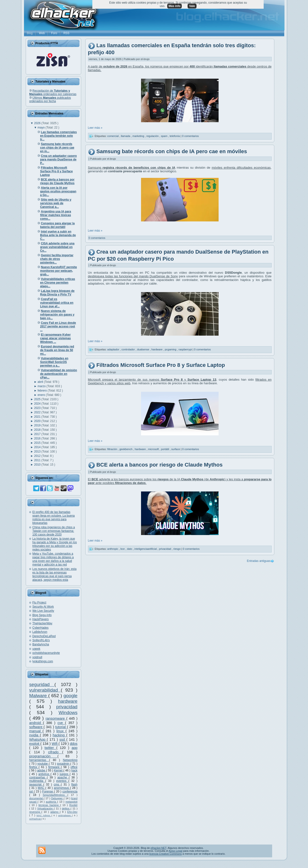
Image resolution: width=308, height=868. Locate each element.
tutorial (61, 727)
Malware (39, 696)
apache (63, 777)
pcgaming (171, 349)
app (74, 748)
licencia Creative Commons (166, 854)
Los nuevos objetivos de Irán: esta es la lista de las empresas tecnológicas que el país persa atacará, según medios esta (55, 574)
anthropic (113, 549)
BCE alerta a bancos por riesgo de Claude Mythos (160, 465)
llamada (126, 136)
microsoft (154, 449)
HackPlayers (41, 619)
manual (36, 731)
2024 (38, 404)
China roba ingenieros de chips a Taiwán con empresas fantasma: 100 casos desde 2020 (54, 531)
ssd (63, 740)
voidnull (37, 657)
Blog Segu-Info (42, 615)
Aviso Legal (176, 851)
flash (74, 785)
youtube (43, 764)
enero (42, 395)
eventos (62, 781)
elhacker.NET (158, 848)
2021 (38, 417)
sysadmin (64, 764)
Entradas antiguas (259, 561)
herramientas (39, 760)
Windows (68, 713)
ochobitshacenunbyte (46, 653)
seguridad (42, 684)
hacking (59, 735)
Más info (175, 6)
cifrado (55, 752)
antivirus (44, 774)
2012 (38, 456)
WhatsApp (38, 740)
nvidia (35, 735)
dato (130, 549)
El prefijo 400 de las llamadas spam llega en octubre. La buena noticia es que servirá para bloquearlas (54, 517)
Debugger (57, 798)
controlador (128, 349)
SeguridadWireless (55, 795)
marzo (42, 386)
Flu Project (39, 603)
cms (57, 785)
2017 (38, 434)
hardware (68, 701)
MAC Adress (44, 815)
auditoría (51, 802)
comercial (113, 136)
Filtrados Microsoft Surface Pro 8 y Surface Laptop (161, 365)
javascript (36, 785)
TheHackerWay (42, 623)
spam (165, 136)
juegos (65, 774)
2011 (38, 460)
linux (61, 731)
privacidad (67, 707)
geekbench (126, 449)
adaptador (114, 349)
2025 (38, 399)
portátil (166, 449)
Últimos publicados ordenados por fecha (50, 99)
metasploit (71, 802)
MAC (42, 788)
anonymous (62, 788)
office (74, 767)
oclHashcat (35, 819)
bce (123, 549)
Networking (70, 760)
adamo (55, 812)
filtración (113, 449)
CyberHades (41, 628)
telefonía (175, 136)
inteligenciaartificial (146, 549)
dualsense (144, 349)
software (36, 727)
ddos (74, 744)
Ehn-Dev (72, 812)
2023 (38, 408)
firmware (55, 767)
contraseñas (38, 777)
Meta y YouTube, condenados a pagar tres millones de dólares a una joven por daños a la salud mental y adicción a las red (53, 559)
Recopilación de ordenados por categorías (53, 92)
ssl (32, 792)
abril (41, 382)
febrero (43, 391)
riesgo (177, 549)
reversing (35, 812)
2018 (38, 430)
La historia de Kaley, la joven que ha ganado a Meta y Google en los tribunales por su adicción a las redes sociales (55, 544)
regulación (153, 136)
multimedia (37, 781)
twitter (50, 748)
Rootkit (73, 805)
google (71, 696)
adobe (42, 770)
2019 (38, 425)
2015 (38, 443)
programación (43, 756)
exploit (35, 744)
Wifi (55, 744)
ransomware (56, 718)
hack (74, 770)
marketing (139, 136)
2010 (38, 465)
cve (61, 723)
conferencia (70, 792)
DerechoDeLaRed (44, 636)
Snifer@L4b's (41, 640)
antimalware (65, 815)
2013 (38, 452)
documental (37, 798)
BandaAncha (41, 644)
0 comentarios (190, 136)
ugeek (36, 649)
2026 (38, 123)
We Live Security (43, 611)
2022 (38, 412)
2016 (38, 438)
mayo (42, 128)
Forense (48, 792)
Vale (192, 6)
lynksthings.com (43, 661)
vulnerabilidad (45, 690)
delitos (66, 808)
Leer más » (95, 128)
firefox (34, 767)
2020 (38, 421)
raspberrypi (186, 349)
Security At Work (43, 607)
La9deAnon (40, 632)
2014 (38, 447)
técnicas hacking (49, 805)
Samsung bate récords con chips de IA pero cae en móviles (172, 151)
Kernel (59, 770)
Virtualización (46, 808)
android (36, 723)
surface (176, 449)
